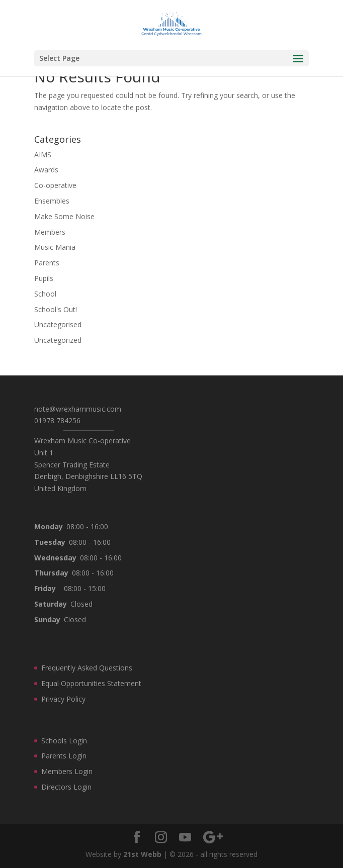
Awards (46, 170)
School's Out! (56, 309)
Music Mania (55, 247)
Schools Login (64, 741)
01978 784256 (57, 420)
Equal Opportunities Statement (91, 683)
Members (50, 232)
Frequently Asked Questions (87, 668)
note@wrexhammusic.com (78, 409)
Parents (47, 263)
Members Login (67, 771)
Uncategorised (58, 324)
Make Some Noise (64, 216)
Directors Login (66, 787)
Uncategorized (58, 340)
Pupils (44, 278)
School (45, 294)
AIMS (43, 155)
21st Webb (142, 854)
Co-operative (55, 185)
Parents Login (64, 756)
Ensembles (52, 201)
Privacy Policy (63, 699)
